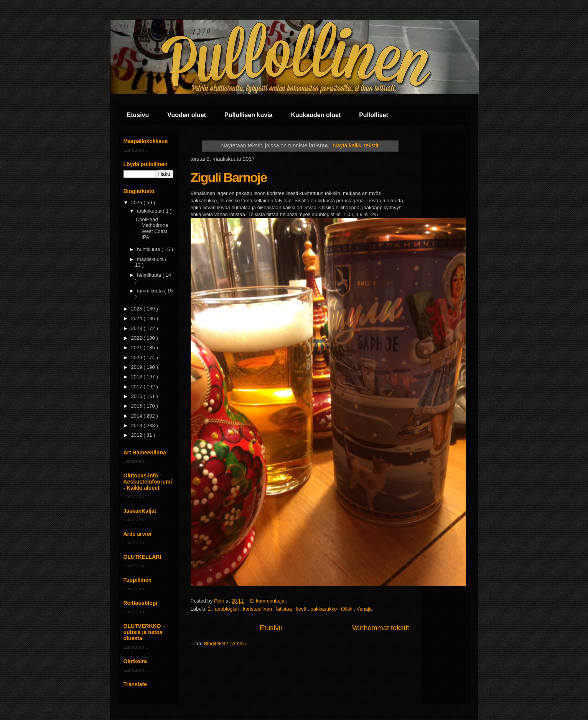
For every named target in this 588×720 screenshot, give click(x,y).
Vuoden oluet (187, 115)
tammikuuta (151, 291)
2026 (138, 202)
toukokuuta (150, 211)
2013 (138, 425)
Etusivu (138, 115)
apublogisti (227, 609)
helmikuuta (150, 275)
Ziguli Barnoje (229, 177)
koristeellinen (258, 609)
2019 (138, 367)
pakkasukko (324, 609)
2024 (138, 318)
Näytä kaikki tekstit (356, 145)
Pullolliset (374, 115)
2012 (138, 435)
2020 (138, 358)
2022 (138, 338)
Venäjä (364, 609)
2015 (138, 406)
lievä (302, 609)
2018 (138, 377)
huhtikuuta (149, 249)
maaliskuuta (151, 259)
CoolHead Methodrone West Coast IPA (152, 228)
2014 (138, 416)
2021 (138, 348)
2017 (138, 387)
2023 (138, 328)
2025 (138, 309)
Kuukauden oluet (316, 115)
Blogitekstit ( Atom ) (225, 643)
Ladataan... (136, 150)
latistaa (285, 609)
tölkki (347, 609)
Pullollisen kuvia (248, 115)
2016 (138, 396)
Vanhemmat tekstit (380, 628)
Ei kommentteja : (269, 601)
